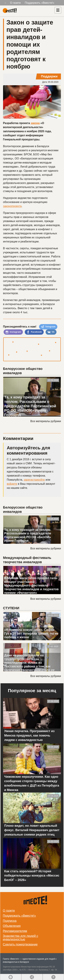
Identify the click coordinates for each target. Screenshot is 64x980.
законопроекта (12, 206)
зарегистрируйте (34, 480)
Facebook (34, 332)
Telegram (48, 327)
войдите (12, 484)
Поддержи (49, 76)
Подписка (10, 921)
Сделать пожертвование (20, 944)
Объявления (12, 926)
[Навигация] (58, 10)
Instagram (13, 332)
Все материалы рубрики (46, 421)
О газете (15, 3)
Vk (51, 332)
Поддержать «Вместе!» (40, 3)
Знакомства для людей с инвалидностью (20, 938)
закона (35, 123)
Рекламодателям (15, 931)
